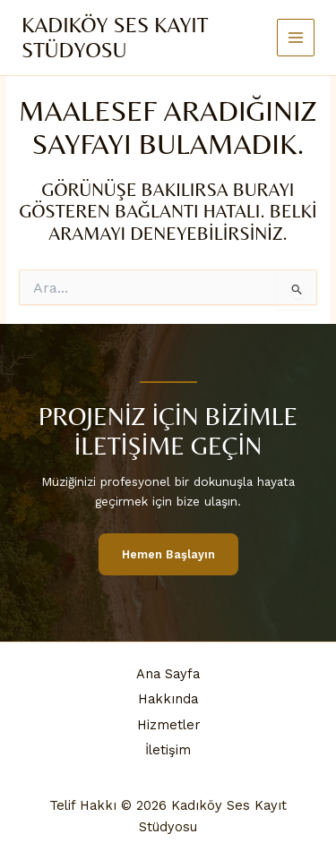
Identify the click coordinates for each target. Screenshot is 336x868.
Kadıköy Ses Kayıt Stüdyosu (115, 37)
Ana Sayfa (168, 674)
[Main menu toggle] (296, 38)
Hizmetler (168, 725)
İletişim (168, 750)
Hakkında (168, 699)
